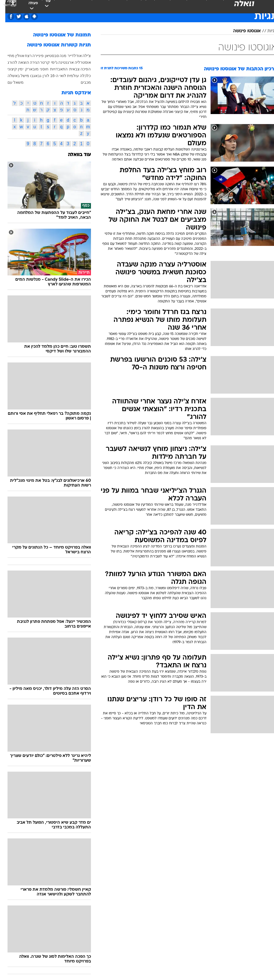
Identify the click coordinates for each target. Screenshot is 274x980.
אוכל (128, 5)
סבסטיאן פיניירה (40, 56)
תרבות (173, 5)
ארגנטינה (61, 62)
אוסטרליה (77, 62)
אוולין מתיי (11, 56)
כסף (142, 5)
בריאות (112, 5)
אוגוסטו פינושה (242, 31)
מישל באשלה (13, 76)
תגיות (267, 31)
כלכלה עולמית (74, 76)
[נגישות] (8, 10)
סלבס (157, 5)
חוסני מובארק (31, 69)
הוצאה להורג (13, 62)
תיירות (95, 5)
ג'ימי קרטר (44, 62)
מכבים (81, 82)
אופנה (57, 5)
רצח (23, 56)
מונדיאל (191, 5)
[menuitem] (206, 10)
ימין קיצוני (10, 69)
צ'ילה (81, 56)
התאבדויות (54, 69)
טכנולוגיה (76, 5)
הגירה (29, 62)
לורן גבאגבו (34, 76)
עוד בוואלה (74, 155)
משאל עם (10, 82)
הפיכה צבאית (75, 69)
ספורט (209, 5)
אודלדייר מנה (65, 56)
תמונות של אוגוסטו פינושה (57, 35)
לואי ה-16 (53, 76)
